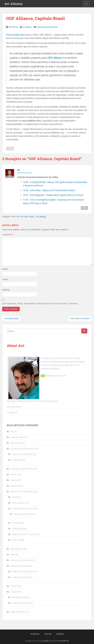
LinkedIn (60, 634)
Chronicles (16, 443)
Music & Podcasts (19, 566)
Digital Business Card (53, 376)
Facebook (35, 634)
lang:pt (10, 148)
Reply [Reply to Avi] (84, 208)
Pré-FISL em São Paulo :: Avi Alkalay (29, 216)
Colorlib (45, 641)
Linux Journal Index (23, 514)
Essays (14, 474)
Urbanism (17, 460)
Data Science (18, 503)
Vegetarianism (17, 612)
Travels (14, 592)
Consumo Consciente (22, 454)
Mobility (16, 523)
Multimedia (17, 529)
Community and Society (22, 449)
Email (5, 279)
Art (12, 431)
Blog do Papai (17, 437)
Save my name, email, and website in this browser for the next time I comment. (40, 303)
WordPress (64, 641)
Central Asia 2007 (20, 603)
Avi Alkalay (14, 4)
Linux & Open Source (22, 508)
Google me (12, 412)
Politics (14, 586)
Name (5, 269)
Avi (19, 170)
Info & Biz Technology (21, 491)
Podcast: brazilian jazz (23, 571)
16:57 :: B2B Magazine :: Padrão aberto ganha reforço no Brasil (53, 195)
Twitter (48, 634)
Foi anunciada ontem (16, 35)
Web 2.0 (16, 540)
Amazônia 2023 (19, 597)
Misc (13, 554)
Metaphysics (17, 549)
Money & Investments (21, 560)
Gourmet (15, 486)
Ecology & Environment (22, 469)
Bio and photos (14, 407)
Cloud (15, 497)
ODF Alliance (55, 58)
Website (6, 290)
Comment (8, 235)
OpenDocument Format (47, 27)
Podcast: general (20, 577)
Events (14, 480)
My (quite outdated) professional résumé (26, 401)
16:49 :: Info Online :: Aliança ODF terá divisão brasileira (49, 190)
